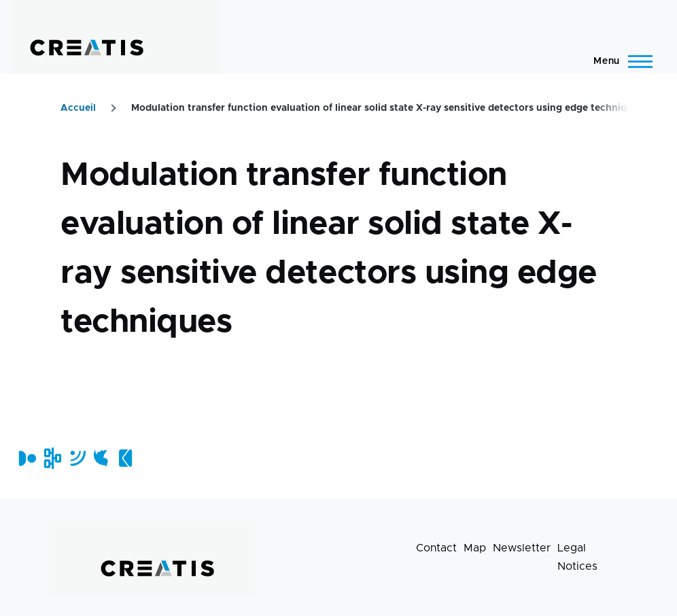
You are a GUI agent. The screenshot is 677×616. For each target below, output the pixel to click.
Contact (436, 548)
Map (475, 548)
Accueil (78, 108)
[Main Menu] (619, 61)
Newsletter (522, 548)
